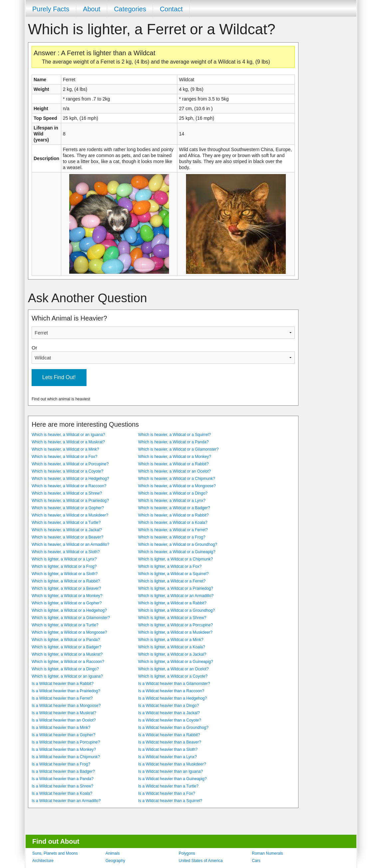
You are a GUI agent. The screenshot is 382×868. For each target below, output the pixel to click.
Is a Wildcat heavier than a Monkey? (64, 750)
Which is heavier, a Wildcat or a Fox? (64, 457)
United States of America (201, 861)
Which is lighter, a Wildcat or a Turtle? (65, 625)
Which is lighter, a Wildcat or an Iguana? (67, 676)
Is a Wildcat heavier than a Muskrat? (64, 713)
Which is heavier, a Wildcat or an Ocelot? (175, 471)
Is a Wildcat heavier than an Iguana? (171, 771)
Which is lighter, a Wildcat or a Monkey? (67, 596)
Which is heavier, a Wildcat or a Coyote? (67, 471)
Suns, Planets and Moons (55, 853)
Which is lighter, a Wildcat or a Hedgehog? (69, 610)
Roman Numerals (267, 853)
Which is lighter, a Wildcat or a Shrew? (172, 618)
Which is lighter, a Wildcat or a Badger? (66, 647)
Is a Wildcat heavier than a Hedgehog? (173, 698)
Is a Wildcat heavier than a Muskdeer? (172, 764)
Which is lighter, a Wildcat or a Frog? (64, 566)
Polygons (187, 853)
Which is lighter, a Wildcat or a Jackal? (172, 654)
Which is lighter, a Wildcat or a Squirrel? (173, 574)
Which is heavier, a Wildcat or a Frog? (172, 537)
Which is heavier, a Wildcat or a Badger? (174, 508)
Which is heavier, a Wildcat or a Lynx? (172, 501)
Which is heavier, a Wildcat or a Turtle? (66, 523)
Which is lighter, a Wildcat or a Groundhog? (177, 610)
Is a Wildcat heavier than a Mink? (61, 728)
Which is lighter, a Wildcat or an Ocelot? (173, 669)
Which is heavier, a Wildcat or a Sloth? (66, 552)
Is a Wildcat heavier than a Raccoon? (171, 691)
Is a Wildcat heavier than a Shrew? (62, 786)
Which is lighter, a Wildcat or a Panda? (66, 640)
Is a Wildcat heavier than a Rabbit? (63, 684)
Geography (115, 861)
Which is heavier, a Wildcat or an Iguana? (68, 435)
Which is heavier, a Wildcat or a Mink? (65, 449)
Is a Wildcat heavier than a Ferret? (62, 698)
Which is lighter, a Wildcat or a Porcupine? (176, 625)
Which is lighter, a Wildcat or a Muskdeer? (175, 632)
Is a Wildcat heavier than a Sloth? (168, 750)
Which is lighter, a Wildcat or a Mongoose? (69, 632)
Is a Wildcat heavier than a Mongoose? (66, 706)
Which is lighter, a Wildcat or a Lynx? (64, 559)
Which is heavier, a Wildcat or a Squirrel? (175, 435)
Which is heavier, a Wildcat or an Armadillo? (70, 544)
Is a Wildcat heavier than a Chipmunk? (66, 757)
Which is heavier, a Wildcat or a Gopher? (68, 508)
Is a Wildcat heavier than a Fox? (167, 793)
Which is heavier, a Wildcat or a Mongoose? (177, 486)
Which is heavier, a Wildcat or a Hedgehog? (70, 479)
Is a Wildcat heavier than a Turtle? (168, 786)
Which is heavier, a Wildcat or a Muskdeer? (70, 515)
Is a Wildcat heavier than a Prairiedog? (66, 691)
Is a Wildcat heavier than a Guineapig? (172, 779)
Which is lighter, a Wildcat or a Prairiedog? (176, 588)
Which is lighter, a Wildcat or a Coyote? (173, 676)
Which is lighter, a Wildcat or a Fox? (170, 566)
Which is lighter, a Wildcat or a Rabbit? (66, 581)
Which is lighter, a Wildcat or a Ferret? (172, 581)
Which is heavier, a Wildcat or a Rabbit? (173, 464)
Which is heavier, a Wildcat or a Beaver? (67, 537)
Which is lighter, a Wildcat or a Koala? (172, 647)
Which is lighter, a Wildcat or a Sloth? (65, 574)
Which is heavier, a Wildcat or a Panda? (173, 442)
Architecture (43, 861)
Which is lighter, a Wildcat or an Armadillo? (176, 596)
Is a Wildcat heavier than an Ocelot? (64, 720)
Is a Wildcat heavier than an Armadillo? (66, 801)
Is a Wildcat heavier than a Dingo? (169, 706)
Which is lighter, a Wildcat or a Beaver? (66, 588)
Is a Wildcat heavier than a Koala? (62, 793)
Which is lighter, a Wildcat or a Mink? (171, 640)
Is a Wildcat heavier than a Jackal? (169, 713)
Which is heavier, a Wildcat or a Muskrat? (68, 442)
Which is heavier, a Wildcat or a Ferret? (173, 530)
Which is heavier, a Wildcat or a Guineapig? (177, 552)
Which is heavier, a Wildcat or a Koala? (173, 523)
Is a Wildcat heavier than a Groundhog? (173, 728)
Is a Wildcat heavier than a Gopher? (63, 735)
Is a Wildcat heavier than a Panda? (63, 779)
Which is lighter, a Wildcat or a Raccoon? (68, 662)
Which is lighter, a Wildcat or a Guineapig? (176, 662)
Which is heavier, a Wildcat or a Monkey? (175, 457)
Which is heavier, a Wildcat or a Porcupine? (70, 464)
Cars (256, 861)
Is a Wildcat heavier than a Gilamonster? (174, 684)
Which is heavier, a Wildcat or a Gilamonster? (178, 449)
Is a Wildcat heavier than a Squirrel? (170, 801)
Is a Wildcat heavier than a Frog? (61, 764)
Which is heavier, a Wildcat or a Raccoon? (69, 486)
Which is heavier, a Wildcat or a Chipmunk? (177, 479)
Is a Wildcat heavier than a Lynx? (167, 757)
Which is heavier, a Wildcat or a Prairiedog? (70, 501)
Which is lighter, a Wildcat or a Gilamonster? (71, 618)
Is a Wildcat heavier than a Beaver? (170, 742)
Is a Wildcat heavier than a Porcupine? (66, 742)
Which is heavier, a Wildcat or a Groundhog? (178, 544)
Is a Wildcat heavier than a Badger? (63, 771)
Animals (113, 853)
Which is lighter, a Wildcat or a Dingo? (65, 669)
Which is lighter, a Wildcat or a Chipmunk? (176, 559)
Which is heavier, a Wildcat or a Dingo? (173, 493)
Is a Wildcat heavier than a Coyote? (170, 720)
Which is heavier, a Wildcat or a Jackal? (67, 530)
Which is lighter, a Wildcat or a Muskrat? (67, 654)
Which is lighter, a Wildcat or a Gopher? (67, 603)
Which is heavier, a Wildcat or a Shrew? (67, 493)
